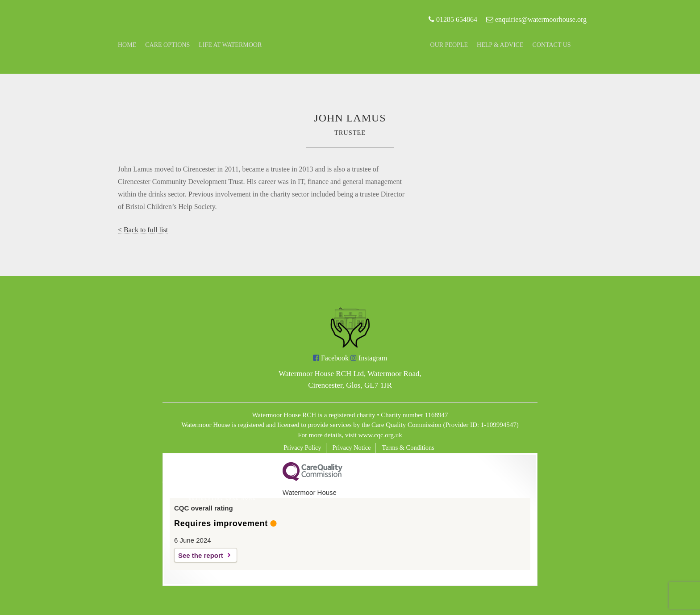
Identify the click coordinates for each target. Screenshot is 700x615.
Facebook (331, 358)
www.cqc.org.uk (380, 435)
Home (127, 45)
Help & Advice (500, 45)
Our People (449, 45)
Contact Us (552, 45)
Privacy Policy (302, 448)
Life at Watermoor (230, 45)
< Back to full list (143, 230)
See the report (201, 555)
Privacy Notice (352, 448)
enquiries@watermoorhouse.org (536, 19)
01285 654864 (453, 19)
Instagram (369, 358)
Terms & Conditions (408, 448)
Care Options (167, 45)
